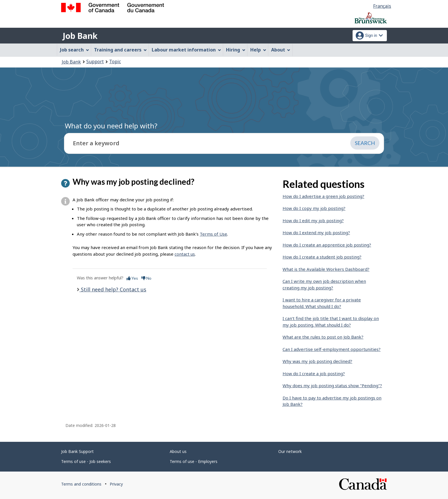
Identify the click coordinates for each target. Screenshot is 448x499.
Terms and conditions (81, 484)
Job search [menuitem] (75, 50)
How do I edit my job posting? (313, 220)
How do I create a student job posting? (322, 257)
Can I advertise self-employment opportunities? (332, 349)
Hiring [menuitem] (236, 50)
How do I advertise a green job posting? (323, 196)
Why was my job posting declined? (317, 361)
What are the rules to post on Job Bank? (323, 337)
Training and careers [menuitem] (120, 50)
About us (178, 451)
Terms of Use (213, 234)
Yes (132, 278)
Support (95, 61)
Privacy (116, 484)
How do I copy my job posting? (314, 208)
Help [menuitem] (258, 50)
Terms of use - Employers (194, 461)
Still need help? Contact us (113, 289)
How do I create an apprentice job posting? (327, 245)
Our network (290, 451)
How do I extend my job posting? (316, 232)
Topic (115, 61)
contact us (185, 254)
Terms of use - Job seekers (86, 461)
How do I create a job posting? (314, 373)
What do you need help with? (111, 126)
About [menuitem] (281, 50)
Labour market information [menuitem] (186, 50)
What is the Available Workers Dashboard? (326, 269)
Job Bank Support (77, 451)
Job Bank (80, 36)
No (146, 278)
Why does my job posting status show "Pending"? (332, 385)
